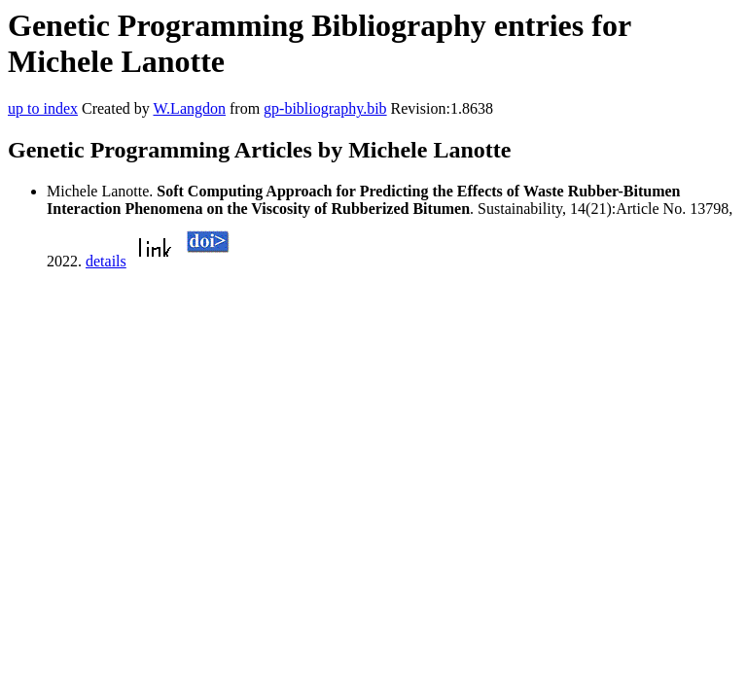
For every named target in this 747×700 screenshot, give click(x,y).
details (106, 261)
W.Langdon (189, 108)
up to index (43, 108)
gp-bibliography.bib (325, 108)
